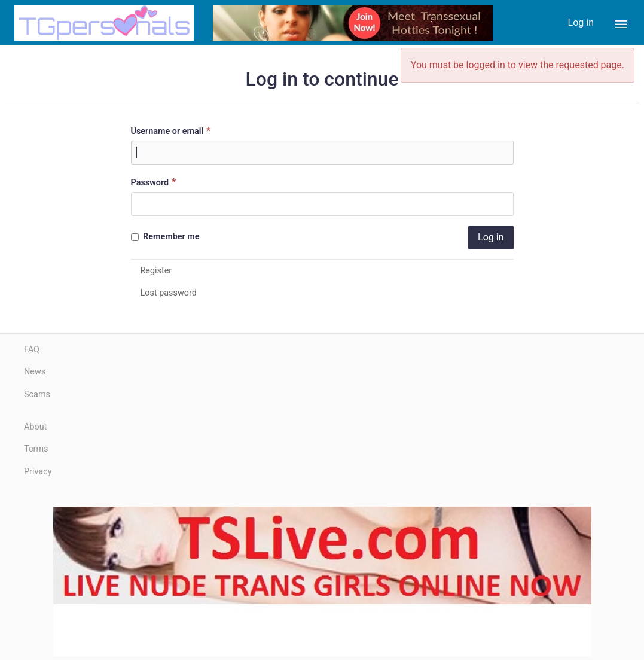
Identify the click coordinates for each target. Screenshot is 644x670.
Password (155, 182)
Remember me (165, 237)
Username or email (173, 131)
